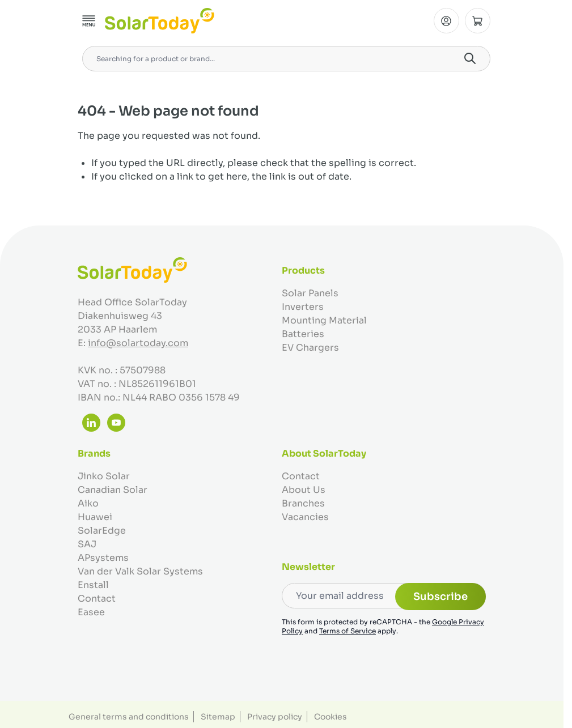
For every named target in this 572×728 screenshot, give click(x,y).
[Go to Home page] (160, 21)
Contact (97, 599)
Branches (303, 503)
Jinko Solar (104, 476)
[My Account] (446, 21)
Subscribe (440, 597)
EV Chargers (310, 348)
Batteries (303, 334)
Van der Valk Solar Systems (140, 571)
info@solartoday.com (138, 343)
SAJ (87, 544)
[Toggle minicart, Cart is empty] (478, 21)
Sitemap (218, 717)
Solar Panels (310, 293)
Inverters (303, 307)
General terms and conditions (129, 717)
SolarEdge (102, 531)
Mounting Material (324, 320)
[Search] (470, 58)
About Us (304, 490)
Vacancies (305, 517)
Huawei (95, 517)
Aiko (88, 503)
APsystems (103, 558)
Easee (91, 612)
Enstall (93, 585)
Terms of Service (348, 631)
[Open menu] (89, 21)
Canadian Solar (113, 490)
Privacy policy (275, 717)
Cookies (331, 717)
